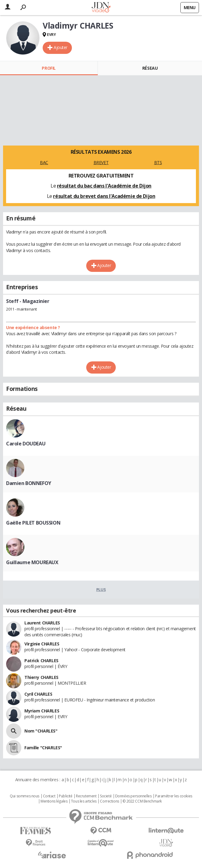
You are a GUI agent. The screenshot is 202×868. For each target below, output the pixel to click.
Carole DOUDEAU (26, 444)
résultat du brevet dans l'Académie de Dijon (104, 196)
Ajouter (60, 47)
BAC (44, 162)
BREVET (101, 162)
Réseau (150, 68)
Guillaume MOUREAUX (32, 562)
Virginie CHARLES (42, 644)
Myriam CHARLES (42, 711)
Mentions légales (54, 801)
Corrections (109, 801)
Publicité (66, 796)
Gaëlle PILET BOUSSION (33, 523)
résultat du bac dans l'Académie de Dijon (104, 186)
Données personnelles (133, 796)
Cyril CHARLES (38, 694)
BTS (158, 162)
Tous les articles (84, 801)
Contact (49, 796)
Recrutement (86, 796)
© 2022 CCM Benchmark (142, 801)
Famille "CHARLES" (43, 748)
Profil (49, 68)
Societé (106, 796)
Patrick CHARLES (41, 661)
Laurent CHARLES (42, 623)
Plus (101, 589)
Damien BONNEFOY (29, 483)
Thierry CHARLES (41, 677)
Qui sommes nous (25, 796)
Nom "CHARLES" (41, 731)
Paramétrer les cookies (174, 796)
